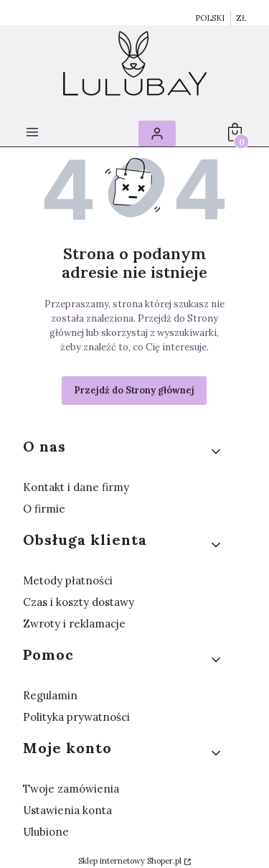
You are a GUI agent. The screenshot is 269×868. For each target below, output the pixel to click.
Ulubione (46, 832)
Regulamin (50, 695)
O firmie (44, 509)
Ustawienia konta (67, 810)
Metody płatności (68, 580)
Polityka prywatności (76, 717)
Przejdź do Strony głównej (134, 390)
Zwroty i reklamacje (74, 624)
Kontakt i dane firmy (76, 487)
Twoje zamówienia (71, 789)
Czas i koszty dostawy (79, 602)
